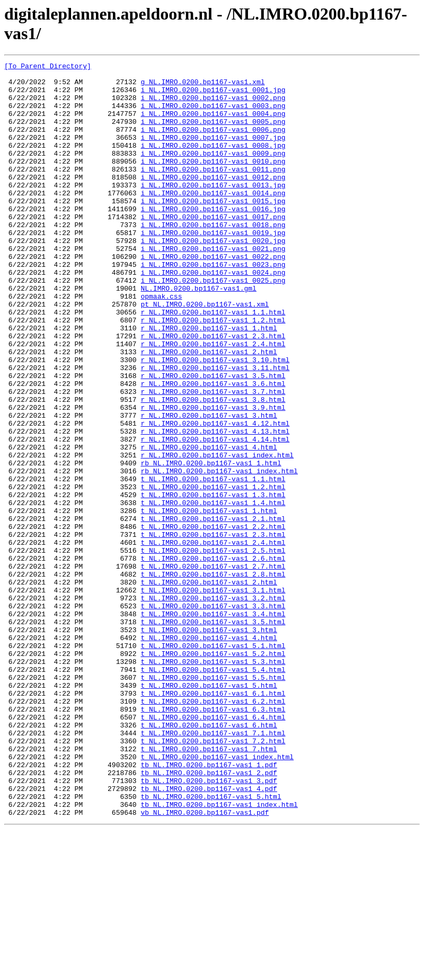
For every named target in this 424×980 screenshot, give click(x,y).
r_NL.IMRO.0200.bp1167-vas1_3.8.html (213, 467)
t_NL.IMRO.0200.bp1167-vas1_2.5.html (213, 649)
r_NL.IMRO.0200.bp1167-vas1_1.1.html (213, 363)
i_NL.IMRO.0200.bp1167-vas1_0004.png (213, 124)
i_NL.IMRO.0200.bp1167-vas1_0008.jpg (213, 163)
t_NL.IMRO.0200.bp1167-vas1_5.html (209, 811)
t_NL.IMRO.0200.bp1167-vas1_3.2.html (213, 706)
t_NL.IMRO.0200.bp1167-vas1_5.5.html (213, 801)
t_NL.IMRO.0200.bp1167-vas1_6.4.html (213, 849)
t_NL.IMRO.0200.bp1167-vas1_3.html (209, 744)
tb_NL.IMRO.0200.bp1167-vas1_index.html (219, 954)
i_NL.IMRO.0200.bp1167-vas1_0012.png (213, 201)
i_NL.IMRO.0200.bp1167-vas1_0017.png (213, 248)
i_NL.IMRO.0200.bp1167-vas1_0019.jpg (213, 267)
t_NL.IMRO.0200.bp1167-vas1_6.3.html (213, 839)
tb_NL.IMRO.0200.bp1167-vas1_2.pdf (209, 915)
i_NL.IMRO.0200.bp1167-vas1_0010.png (213, 182)
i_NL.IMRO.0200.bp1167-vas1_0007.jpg (213, 153)
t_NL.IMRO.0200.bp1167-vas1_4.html (209, 753)
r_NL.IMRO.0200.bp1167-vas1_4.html (209, 525)
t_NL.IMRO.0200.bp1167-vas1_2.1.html (213, 610)
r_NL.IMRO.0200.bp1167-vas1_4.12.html (215, 496)
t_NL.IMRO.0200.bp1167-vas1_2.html (209, 687)
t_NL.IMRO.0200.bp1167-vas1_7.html (209, 887)
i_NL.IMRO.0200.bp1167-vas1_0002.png (213, 105)
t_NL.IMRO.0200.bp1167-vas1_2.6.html (213, 658)
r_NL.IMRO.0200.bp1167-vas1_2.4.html (213, 401)
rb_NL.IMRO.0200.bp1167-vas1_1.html (211, 544)
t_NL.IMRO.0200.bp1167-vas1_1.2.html (213, 572)
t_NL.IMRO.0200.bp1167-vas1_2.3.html (213, 630)
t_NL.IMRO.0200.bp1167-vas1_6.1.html (213, 820)
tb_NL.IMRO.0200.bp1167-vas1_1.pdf (209, 906)
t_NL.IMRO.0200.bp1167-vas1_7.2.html (213, 877)
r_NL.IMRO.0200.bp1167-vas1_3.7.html (213, 458)
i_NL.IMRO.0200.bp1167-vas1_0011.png (213, 191)
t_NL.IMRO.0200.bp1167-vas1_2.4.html (213, 639)
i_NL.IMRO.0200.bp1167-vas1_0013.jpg (213, 210)
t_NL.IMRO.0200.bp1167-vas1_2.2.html (213, 620)
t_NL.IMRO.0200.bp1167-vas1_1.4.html (213, 591)
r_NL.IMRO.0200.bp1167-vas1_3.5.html (213, 439)
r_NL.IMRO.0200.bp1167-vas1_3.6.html (213, 448)
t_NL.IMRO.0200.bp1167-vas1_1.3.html (213, 582)
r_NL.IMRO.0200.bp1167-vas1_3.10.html (215, 420)
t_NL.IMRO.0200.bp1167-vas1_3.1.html (213, 696)
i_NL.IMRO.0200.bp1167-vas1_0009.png (213, 172)
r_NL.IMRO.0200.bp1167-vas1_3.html (209, 487)
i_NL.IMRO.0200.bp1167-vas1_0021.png (213, 286)
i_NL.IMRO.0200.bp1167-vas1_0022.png (213, 296)
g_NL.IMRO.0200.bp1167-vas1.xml (202, 86)
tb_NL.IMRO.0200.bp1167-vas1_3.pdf (209, 925)
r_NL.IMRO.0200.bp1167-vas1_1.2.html (213, 372)
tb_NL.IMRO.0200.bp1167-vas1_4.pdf (209, 934)
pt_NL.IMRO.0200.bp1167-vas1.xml (205, 353)
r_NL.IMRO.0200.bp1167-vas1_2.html (209, 410)
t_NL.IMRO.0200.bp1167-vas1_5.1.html (213, 763)
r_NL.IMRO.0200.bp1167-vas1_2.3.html (213, 391)
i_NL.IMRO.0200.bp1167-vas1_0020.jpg (213, 277)
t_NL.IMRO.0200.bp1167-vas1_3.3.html (213, 715)
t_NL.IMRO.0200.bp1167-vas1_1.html (209, 601)
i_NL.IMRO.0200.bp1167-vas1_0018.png (213, 258)
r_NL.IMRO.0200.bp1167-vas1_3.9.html (213, 477)
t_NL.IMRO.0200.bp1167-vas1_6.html (209, 858)
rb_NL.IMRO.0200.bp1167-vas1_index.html (219, 553)
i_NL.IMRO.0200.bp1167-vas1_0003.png (213, 115)
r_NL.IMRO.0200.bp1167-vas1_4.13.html (215, 506)
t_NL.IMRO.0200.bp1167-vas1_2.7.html (213, 668)
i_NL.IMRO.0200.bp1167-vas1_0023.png (213, 305)
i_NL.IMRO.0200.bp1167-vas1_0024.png (213, 315)
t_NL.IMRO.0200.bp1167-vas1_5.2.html (213, 772)
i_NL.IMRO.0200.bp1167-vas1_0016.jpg (213, 239)
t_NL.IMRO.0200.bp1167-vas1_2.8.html (213, 677)
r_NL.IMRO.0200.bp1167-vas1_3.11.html (215, 429)
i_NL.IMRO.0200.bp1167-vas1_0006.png (213, 143)
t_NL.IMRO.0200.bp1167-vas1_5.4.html (213, 792)
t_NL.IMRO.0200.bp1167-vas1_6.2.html (213, 830)
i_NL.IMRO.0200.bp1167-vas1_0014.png (213, 220)
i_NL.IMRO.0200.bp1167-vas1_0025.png (213, 325)
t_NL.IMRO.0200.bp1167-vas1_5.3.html (213, 782)
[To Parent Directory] (48, 67)
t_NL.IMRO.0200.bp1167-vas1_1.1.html (213, 563)
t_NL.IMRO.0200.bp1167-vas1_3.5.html (213, 734)
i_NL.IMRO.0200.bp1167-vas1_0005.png (213, 134)
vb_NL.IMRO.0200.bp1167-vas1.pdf (205, 963)
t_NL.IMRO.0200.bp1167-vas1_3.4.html (213, 725)
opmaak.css (161, 344)
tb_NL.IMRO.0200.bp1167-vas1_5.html (211, 944)
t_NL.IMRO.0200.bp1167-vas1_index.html (217, 896)
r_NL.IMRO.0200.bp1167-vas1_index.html (217, 534)
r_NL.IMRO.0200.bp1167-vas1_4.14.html (215, 515)
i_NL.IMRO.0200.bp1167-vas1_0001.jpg (213, 96)
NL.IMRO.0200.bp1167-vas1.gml (198, 334)
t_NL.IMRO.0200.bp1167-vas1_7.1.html (213, 868)
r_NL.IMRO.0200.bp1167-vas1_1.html (209, 382)
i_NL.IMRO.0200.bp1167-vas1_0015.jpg (213, 229)
